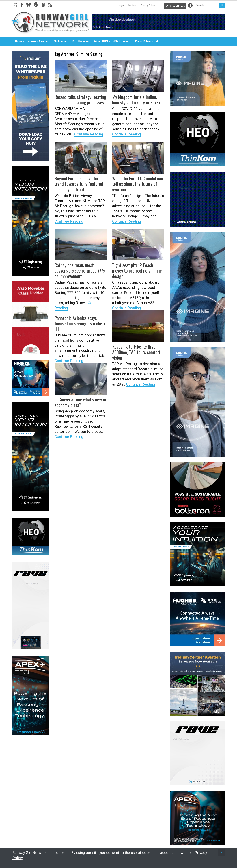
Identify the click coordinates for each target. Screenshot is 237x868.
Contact (132, 5)
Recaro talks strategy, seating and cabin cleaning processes (78, 99)
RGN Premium (121, 41)
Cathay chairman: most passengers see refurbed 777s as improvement (80, 270)
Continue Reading (89, 134)
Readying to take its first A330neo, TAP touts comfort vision (135, 352)
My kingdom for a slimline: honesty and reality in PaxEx (134, 99)
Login (121, 5)
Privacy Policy (148, 5)
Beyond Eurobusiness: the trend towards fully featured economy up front (80, 183)
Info (190, 5)
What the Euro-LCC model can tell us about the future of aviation (136, 183)
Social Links (177, 7)
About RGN (101, 41)
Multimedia (60, 41)
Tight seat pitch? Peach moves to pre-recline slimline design (137, 268)
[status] (221, 853)
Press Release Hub (147, 41)
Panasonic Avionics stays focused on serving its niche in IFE (81, 320)
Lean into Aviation (38, 41)
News (18, 41)
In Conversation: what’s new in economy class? (78, 402)
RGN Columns (81, 41)
